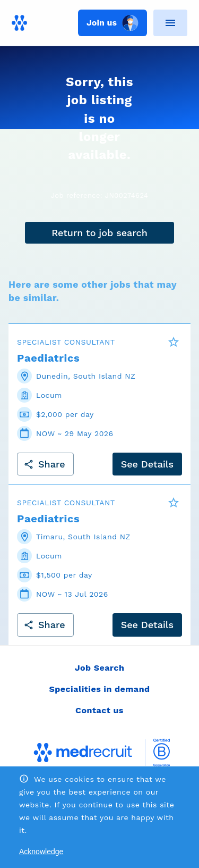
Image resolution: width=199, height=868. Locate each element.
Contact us (99, 710)
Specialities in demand (99, 689)
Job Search (100, 668)
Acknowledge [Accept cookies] (41, 852)
